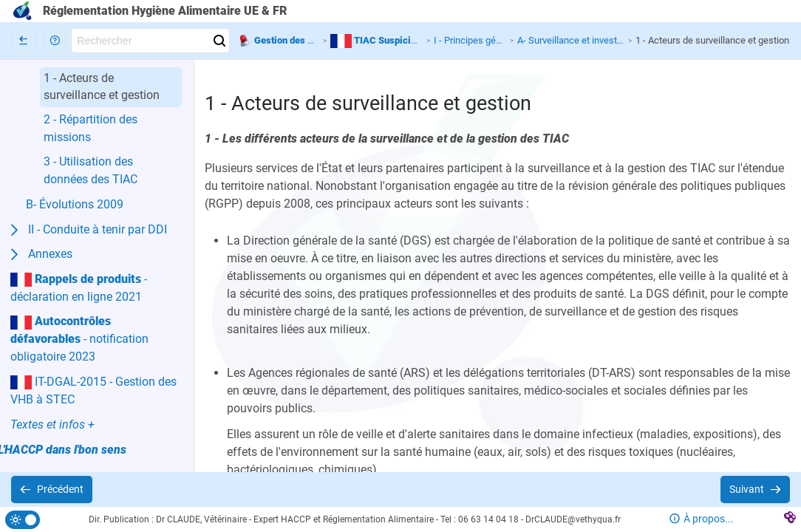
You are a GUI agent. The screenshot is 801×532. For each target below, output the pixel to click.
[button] (55, 41)
